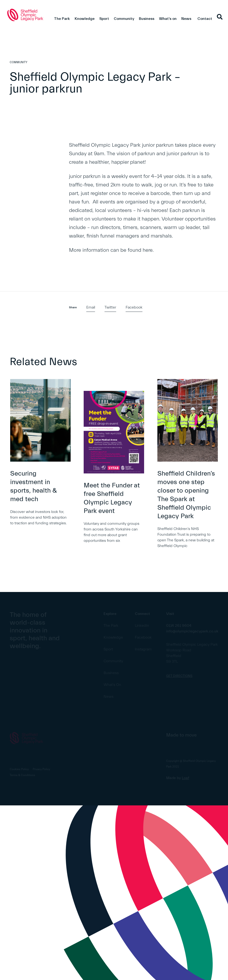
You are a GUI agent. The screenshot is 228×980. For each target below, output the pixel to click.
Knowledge (85, 19)
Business (147, 19)
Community (124, 19)
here (148, 250)
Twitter (110, 307)
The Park (62, 19)
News (186, 19)
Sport (104, 19)
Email (91, 307)
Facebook (134, 307)
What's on (168, 19)
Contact (205, 19)
